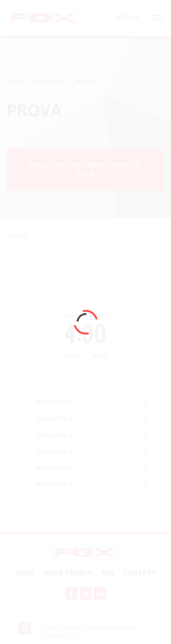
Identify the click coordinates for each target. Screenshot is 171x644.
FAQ (108, 573)
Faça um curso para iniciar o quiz (85, 169)
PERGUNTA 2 (54, 419)
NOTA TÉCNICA (68, 573)
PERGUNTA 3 (54, 435)
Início (25, 573)
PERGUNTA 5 (54, 468)
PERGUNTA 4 (54, 452)
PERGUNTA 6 (54, 484)
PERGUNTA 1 (54, 402)
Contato (140, 573)
